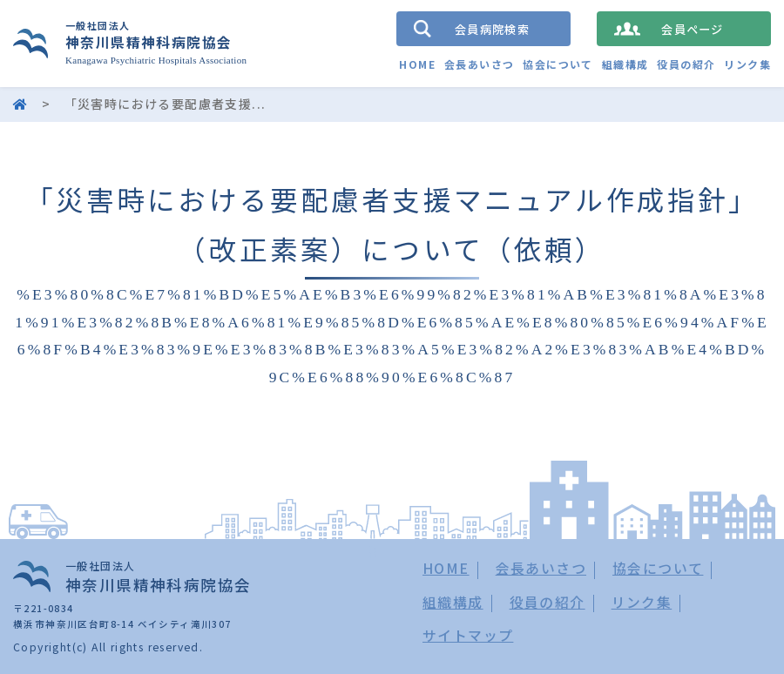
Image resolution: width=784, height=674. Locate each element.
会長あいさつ (479, 64)
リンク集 (747, 64)
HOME (417, 64)
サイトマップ (468, 635)
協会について (558, 64)
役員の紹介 (686, 64)
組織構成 (625, 64)
